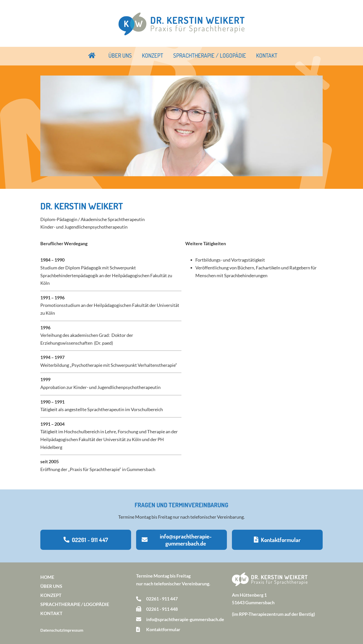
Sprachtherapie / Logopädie (210, 55)
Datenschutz (52, 630)
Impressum (73, 630)
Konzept (153, 55)
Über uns (120, 55)
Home (47, 577)
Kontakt (267, 55)
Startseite (92, 55)
